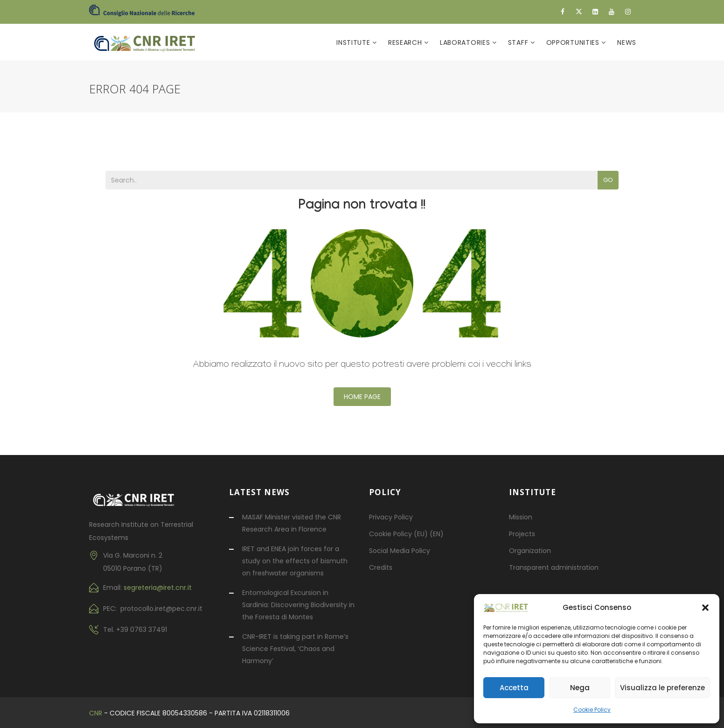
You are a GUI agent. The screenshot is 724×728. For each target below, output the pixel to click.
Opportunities (574, 42)
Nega (580, 688)
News (627, 42)
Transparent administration (554, 567)
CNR (96, 713)
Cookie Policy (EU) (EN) (406, 534)
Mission (521, 517)
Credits (381, 567)
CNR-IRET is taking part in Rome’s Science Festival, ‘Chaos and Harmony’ (295, 649)
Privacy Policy (391, 517)
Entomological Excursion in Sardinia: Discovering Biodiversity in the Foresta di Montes (298, 605)
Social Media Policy (400, 551)
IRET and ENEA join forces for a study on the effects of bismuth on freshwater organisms (295, 561)
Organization (530, 551)
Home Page (362, 397)
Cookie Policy (592, 710)
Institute (354, 42)
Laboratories (466, 42)
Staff (519, 42)
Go (608, 180)
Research (406, 42)
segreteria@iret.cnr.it (158, 588)
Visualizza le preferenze (662, 688)
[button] (705, 608)
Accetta (514, 688)
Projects (522, 534)
